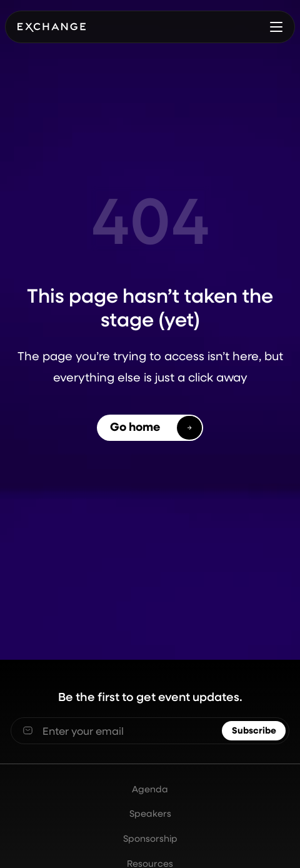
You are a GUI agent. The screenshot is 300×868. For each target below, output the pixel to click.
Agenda (150, 789)
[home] (52, 27)
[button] (276, 27)
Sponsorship (150, 839)
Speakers (150, 814)
